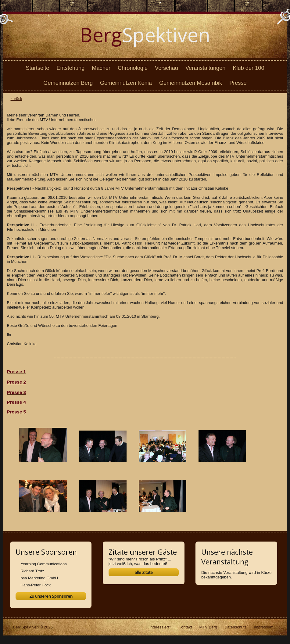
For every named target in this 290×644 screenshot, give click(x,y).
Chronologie (133, 68)
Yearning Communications (43, 564)
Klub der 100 (248, 68)
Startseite (37, 68)
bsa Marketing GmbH (39, 578)
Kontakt (185, 627)
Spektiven (145, 35)
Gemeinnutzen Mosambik (191, 83)
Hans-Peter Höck (36, 585)
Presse (238, 83)
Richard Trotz (32, 571)
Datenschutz (235, 627)
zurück (16, 99)
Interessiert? (160, 627)
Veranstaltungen (205, 68)
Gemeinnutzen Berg (68, 83)
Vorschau (166, 68)
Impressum (263, 627)
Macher (101, 68)
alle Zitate (144, 572)
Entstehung (70, 68)
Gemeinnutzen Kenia (126, 83)
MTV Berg (208, 627)
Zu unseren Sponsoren (51, 596)
